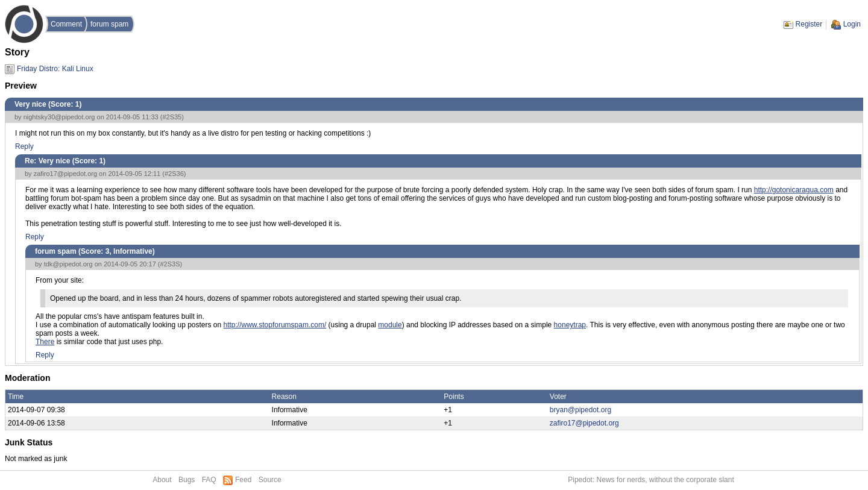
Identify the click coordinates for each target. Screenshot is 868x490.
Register (809, 24)
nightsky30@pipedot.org (59, 117)
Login (852, 24)
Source (270, 480)
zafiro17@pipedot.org (65, 174)
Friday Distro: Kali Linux (55, 69)
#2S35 (172, 117)
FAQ (209, 480)
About (162, 480)
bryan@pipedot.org (580, 410)
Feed (243, 480)
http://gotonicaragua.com (794, 190)
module (390, 325)
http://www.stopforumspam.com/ (275, 325)
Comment (66, 24)
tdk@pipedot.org (68, 264)
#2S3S (170, 264)
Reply (24, 146)
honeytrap (570, 325)
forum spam (109, 24)
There (45, 342)
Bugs (187, 480)
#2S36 (174, 174)
